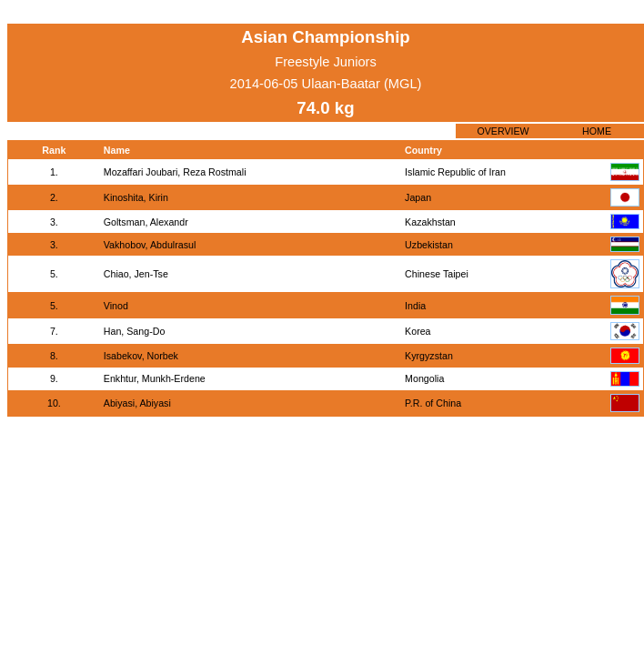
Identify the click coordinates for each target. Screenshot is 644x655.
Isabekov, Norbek (141, 356)
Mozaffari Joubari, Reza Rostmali (175, 172)
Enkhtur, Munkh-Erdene (155, 378)
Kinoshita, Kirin (136, 197)
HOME (597, 131)
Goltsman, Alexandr (146, 222)
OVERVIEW (503, 131)
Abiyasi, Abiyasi (137, 403)
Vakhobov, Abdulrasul (150, 245)
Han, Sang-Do (135, 331)
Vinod (116, 306)
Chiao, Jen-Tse (136, 274)
